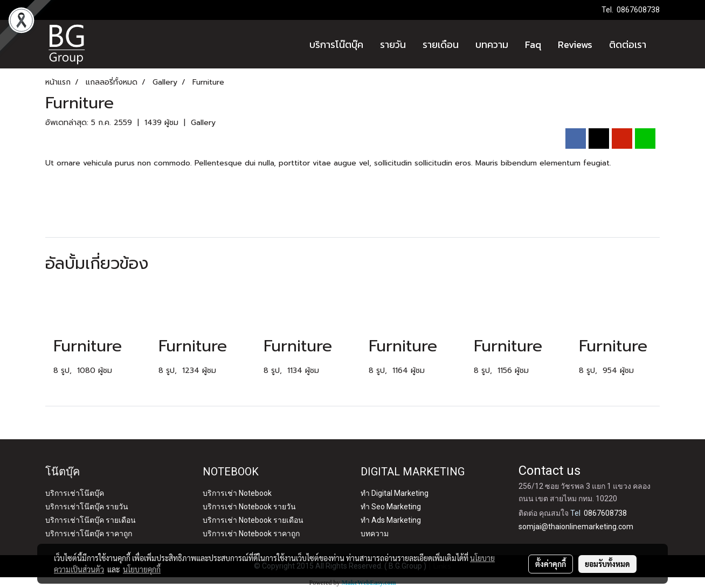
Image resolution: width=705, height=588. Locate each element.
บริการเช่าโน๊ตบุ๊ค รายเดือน (91, 520)
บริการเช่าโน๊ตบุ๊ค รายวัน (87, 507)
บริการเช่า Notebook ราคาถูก (251, 534)
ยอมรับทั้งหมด (607, 564)
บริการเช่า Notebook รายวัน (249, 507)
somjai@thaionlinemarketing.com (576, 527)
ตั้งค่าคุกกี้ (551, 564)
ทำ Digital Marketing (395, 493)
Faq (533, 44)
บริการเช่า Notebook (237, 493)
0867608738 (638, 10)
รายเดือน (441, 44)
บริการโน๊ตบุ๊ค (336, 44)
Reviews (575, 44)
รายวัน (393, 44)
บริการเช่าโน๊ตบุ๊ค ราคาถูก (89, 534)
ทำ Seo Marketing (391, 507)
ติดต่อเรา (628, 44)
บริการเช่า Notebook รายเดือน (253, 520)
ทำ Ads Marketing (391, 520)
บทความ (492, 44)
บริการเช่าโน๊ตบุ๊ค (75, 493)
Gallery (203, 123)
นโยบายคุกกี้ (142, 569)
